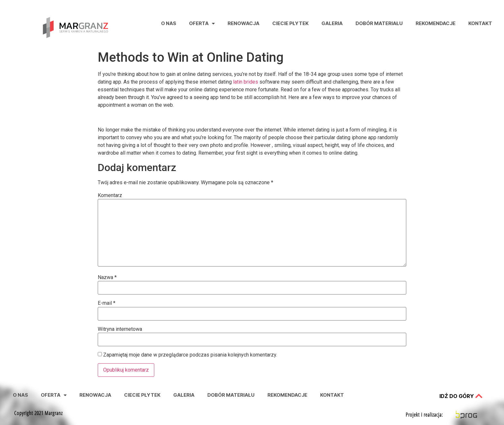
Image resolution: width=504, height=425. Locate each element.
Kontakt (480, 23)
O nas (169, 23)
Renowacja (243, 23)
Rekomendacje (436, 23)
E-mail (107, 303)
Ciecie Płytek (290, 23)
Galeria (332, 23)
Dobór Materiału (379, 23)
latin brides (246, 82)
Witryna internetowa (120, 329)
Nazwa (107, 277)
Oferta (202, 24)
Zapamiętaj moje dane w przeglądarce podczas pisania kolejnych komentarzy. (190, 355)
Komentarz (110, 195)
